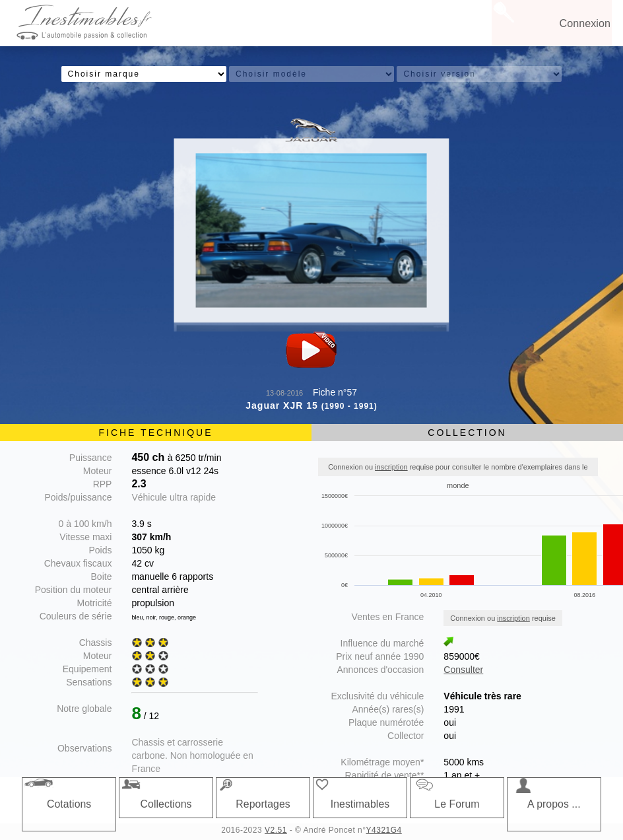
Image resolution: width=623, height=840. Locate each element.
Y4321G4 (384, 830)
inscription (391, 467)
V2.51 (276, 830)
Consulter (463, 670)
